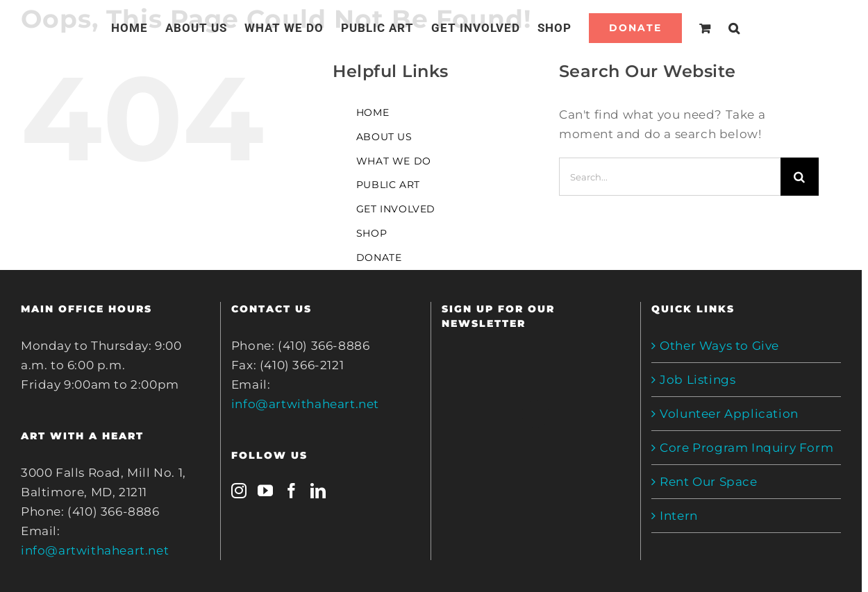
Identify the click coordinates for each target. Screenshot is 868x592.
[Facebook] (292, 491)
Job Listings (698, 380)
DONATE (379, 257)
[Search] (734, 28)
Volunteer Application (729, 414)
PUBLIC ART (388, 185)
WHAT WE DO (394, 161)
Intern (679, 516)
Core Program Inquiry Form (746, 448)
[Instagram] (239, 491)
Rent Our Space (708, 482)
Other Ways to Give (719, 346)
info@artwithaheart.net (95, 550)
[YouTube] (266, 491)
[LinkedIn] (318, 491)
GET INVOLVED (396, 209)
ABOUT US (384, 137)
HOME (373, 112)
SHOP (372, 233)
